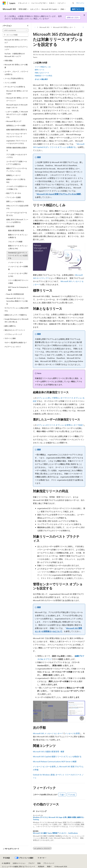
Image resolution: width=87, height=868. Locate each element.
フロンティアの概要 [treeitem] (15, 242)
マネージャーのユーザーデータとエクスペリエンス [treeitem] (17, 135)
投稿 (39, 863)
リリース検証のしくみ (43, 67)
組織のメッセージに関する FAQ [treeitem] (16, 181)
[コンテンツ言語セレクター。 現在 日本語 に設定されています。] (6, 858)
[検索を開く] (73, 3)
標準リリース (40, 70)
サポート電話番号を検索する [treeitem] (15, 342)
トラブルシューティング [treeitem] (13, 334)
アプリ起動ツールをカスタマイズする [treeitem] (17, 156)
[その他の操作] (83, 27)
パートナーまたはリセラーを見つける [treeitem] (17, 214)
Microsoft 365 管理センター (63, 27)
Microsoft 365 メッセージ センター (47, 733)
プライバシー (48, 863)
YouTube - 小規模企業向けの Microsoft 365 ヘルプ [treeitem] (15, 55)
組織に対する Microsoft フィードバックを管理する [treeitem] (17, 221)
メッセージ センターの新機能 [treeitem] (18, 268)
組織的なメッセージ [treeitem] (13, 175)
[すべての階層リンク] (35, 27)
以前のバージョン (19, 863)
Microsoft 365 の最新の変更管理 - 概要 (49, 751)
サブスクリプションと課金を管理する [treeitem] (16, 309)
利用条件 (41, 866)
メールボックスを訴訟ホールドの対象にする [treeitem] (17, 188)
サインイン (80, 3)
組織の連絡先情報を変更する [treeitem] (17, 130)
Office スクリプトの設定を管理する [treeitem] (17, 207)
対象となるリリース (42, 73)
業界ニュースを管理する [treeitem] (15, 201)
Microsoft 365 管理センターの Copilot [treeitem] (17, 92)
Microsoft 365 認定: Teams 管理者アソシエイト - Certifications (55, 833)
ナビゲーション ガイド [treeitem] (13, 347)
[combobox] (16, 30)
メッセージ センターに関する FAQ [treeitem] (18, 275)
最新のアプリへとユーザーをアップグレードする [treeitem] (17, 170)
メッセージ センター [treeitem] (16, 262)
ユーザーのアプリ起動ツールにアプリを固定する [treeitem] (17, 163)
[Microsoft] (4, 3)
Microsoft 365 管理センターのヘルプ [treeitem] (16, 41)
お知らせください (73, 17)
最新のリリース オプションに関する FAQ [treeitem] (18, 247)
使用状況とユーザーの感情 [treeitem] (16, 125)
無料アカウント (77, 9)
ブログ (31, 863)
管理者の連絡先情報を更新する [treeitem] (17, 149)
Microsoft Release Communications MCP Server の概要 (55, 761)
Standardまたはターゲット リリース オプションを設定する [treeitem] (18, 255)
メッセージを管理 (72, 733)
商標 (49, 866)
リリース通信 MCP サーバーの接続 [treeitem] (18, 282)
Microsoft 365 (44, 27)
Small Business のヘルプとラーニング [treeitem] (16, 48)
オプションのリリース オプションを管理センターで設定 (60, 425)
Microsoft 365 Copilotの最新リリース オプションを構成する (57, 756)
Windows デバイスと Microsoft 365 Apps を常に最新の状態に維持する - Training (59, 818)
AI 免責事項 (6, 863)
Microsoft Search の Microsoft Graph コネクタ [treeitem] (17, 106)
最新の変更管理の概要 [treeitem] (16, 230)
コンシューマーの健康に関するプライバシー (18, 866)
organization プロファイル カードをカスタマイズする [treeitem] (17, 142)
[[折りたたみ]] (28, 26)
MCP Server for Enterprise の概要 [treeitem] (18, 289)
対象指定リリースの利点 (43, 76)
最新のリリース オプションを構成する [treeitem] (18, 236)
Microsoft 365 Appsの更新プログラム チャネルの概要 (59, 194)
